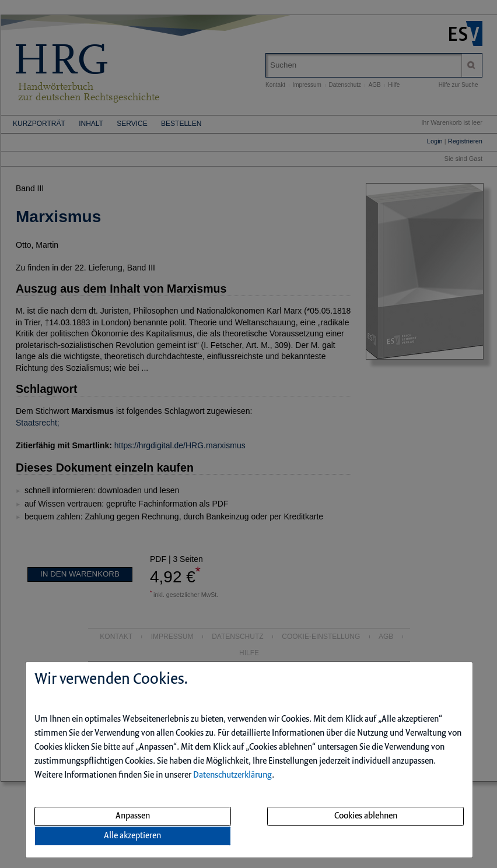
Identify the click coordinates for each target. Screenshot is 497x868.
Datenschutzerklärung (232, 775)
